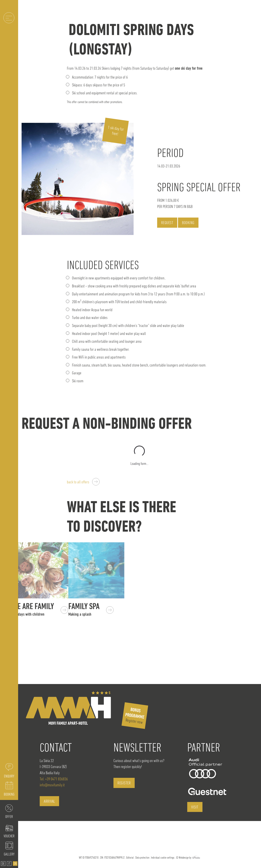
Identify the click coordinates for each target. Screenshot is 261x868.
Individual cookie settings (163, 857)
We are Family (41, 609)
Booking (9, 794)
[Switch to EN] (15, 864)
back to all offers (78, 482)
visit (195, 807)
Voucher (9, 836)
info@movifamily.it (52, 785)
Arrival (49, 801)
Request (167, 223)
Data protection (142, 857)
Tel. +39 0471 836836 (54, 779)
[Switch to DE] (3, 864)
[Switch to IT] (9, 864)
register (124, 783)
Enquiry (9, 776)
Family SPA (97, 609)
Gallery (9, 854)
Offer (9, 816)
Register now (135, 716)
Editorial (130, 857)
